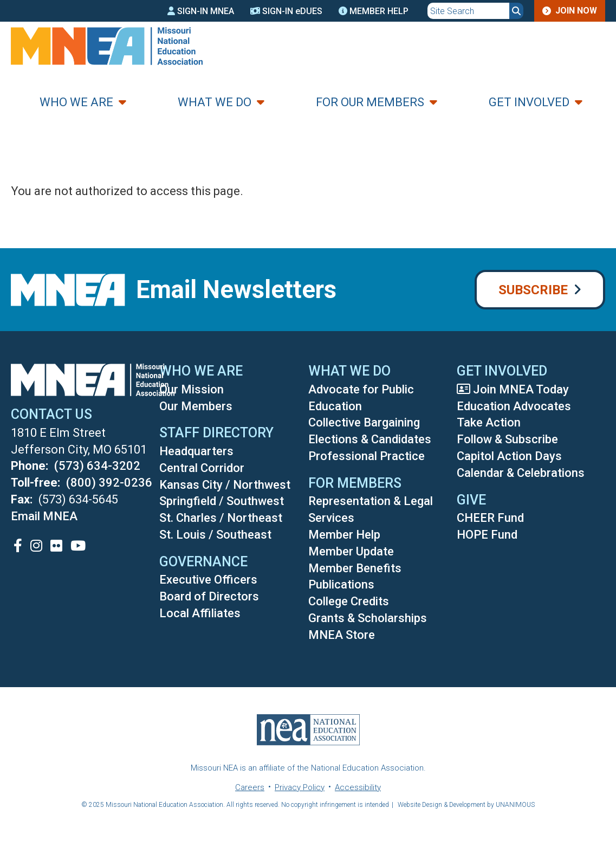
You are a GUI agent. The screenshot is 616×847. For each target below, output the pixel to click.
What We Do (215, 102)
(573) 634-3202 (97, 466)
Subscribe (533, 290)
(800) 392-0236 (109, 483)
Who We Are (76, 102)
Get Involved (529, 102)
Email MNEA (44, 516)
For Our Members (370, 102)
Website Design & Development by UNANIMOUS (466, 805)
